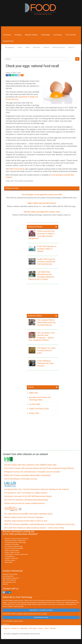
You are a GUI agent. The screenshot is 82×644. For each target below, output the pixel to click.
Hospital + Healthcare (11, 558)
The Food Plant (71, 35)
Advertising (24, 628)
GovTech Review (10, 560)
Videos (28, 47)
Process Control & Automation (14, 548)
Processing (7, 35)
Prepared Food (8, 41)
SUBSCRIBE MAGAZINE (41, 617)
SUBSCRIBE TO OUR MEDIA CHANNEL (41, 610)
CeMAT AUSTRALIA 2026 (39, 409)
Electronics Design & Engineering (15, 540)
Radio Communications (12, 550)
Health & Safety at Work (12, 552)
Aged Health (9, 562)
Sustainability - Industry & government (16, 554)
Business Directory (59, 47)
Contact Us (15, 628)
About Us (71, 47)
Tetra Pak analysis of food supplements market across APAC (42, 195)
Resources (37, 47)
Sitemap (53, 628)
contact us (6, 624)
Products (46, 47)
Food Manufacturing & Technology (15, 542)
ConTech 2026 (34, 404)
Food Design (58, 35)
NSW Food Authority (17, 169)
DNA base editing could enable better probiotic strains (42, 212)
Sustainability (45, 35)
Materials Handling (31, 35)
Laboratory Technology (12, 544)
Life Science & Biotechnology (14, 546)
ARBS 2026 (33, 393)
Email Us (5, 584)
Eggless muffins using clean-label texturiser (42, 203)
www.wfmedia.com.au (9, 582)
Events (20, 47)
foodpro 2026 (34, 413)
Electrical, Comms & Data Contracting (16, 539)
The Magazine (10, 47)
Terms (47, 628)
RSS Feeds (33, 628)
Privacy (41, 628)
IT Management (10, 556)
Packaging (18, 35)
